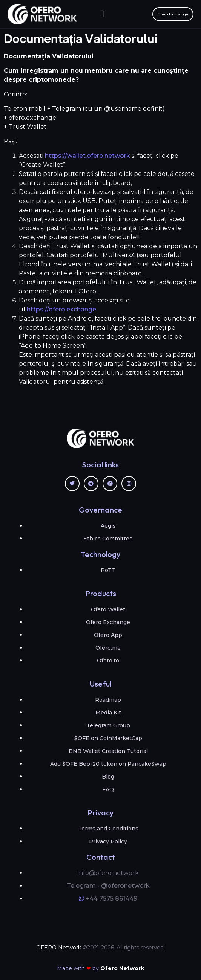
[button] (102, 14)
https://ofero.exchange (62, 309)
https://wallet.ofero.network (87, 156)
